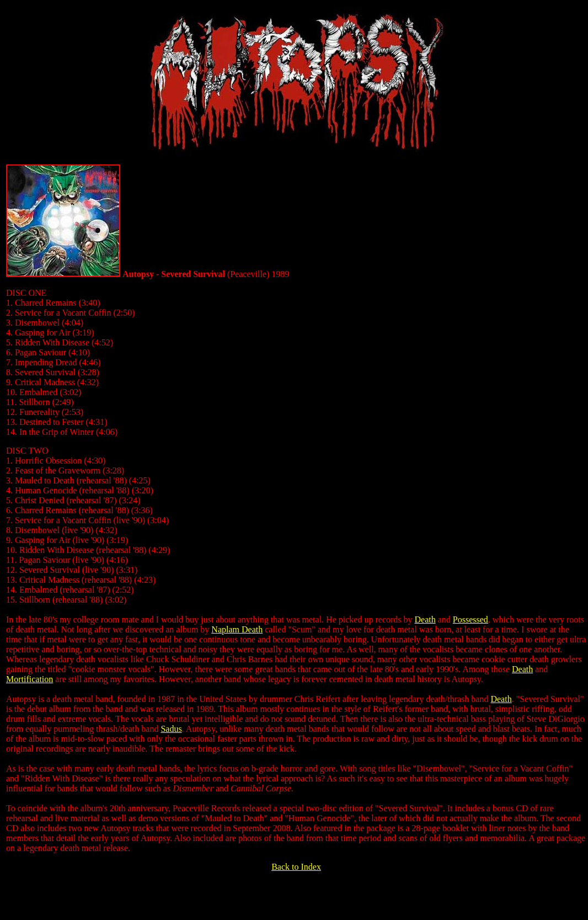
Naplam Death (237, 629)
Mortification (30, 679)
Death (425, 619)
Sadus (171, 729)
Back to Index (296, 867)
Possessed (471, 619)
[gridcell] (296, 571)
